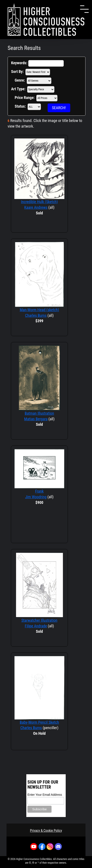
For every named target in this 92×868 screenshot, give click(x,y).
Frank (39, 491)
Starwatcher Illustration (39, 620)
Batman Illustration (39, 413)
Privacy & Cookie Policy (46, 831)
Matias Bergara (36, 419)
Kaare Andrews (36, 207)
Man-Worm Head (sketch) (39, 310)
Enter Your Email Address (45, 795)
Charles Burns (36, 315)
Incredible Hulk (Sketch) (39, 202)
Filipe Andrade (36, 626)
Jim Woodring (36, 497)
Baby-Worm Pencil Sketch (39, 722)
